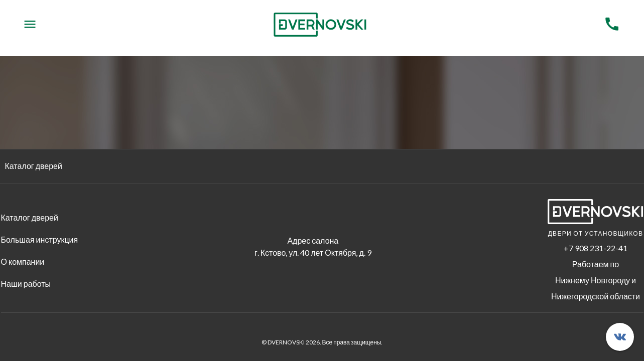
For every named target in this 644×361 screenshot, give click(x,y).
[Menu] (30, 24)
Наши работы (26, 284)
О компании (23, 261)
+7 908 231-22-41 (596, 248)
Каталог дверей (34, 166)
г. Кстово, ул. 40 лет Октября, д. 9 (313, 252)
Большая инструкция (40, 239)
